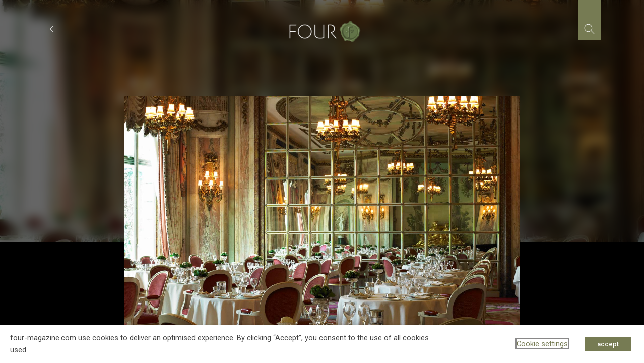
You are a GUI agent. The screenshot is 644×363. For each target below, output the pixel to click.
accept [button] (608, 344)
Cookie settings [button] (542, 344)
